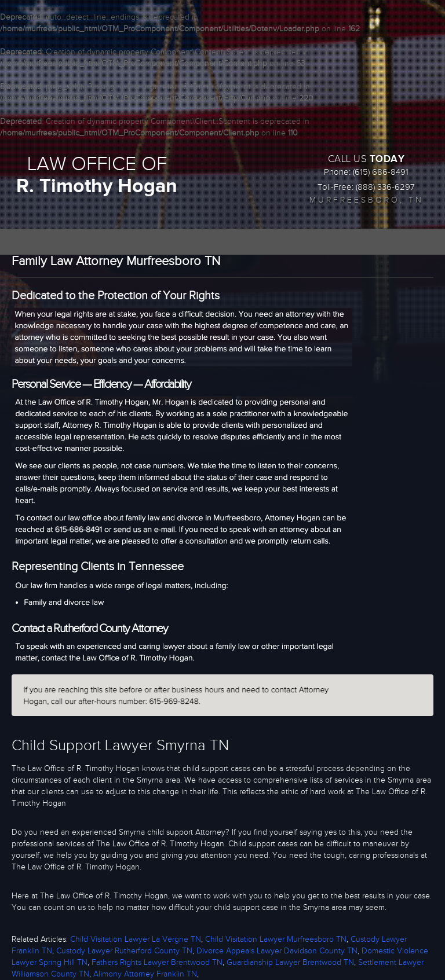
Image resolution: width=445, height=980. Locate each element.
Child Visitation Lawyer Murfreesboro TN (276, 939)
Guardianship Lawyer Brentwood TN (290, 963)
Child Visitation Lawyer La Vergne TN (136, 939)
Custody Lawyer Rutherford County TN (124, 951)
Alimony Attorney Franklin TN (145, 974)
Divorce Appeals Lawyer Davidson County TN (277, 951)
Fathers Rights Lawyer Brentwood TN (157, 963)
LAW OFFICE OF (97, 175)
